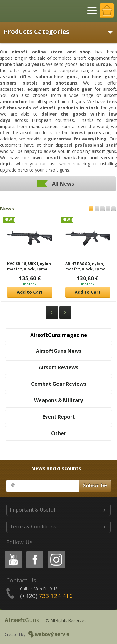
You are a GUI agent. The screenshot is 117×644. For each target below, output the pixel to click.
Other (59, 433)
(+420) (46, 596)
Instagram (56, 552)
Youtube (11, 552)
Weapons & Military (58, 400)
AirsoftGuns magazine (59, 335)
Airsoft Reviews (58, 367)
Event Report (59, 417)
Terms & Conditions (33, 527)
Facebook (34, 552)
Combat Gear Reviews (59, 384)
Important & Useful (32, 510)
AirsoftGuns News (59, 351)
